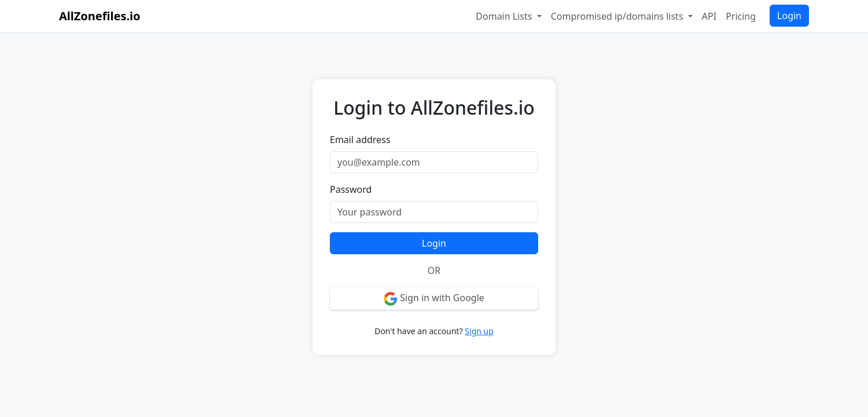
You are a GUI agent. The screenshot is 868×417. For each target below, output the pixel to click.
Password (351, 189)
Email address (360, 140)
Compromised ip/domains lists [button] (618, 16)
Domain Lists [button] (505, 16)
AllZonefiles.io (100, 16)
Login (789, 16)
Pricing (741, 16)
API (709, 16)
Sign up (479, 331)
